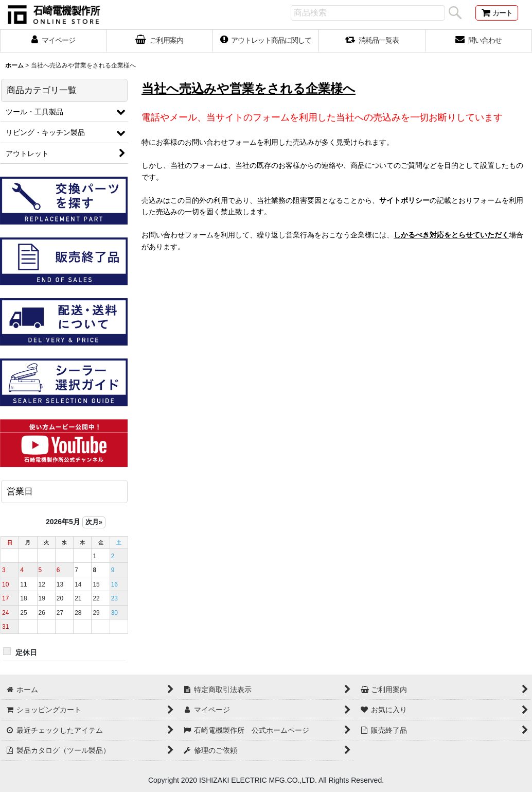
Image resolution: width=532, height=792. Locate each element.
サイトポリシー (404, 200)
